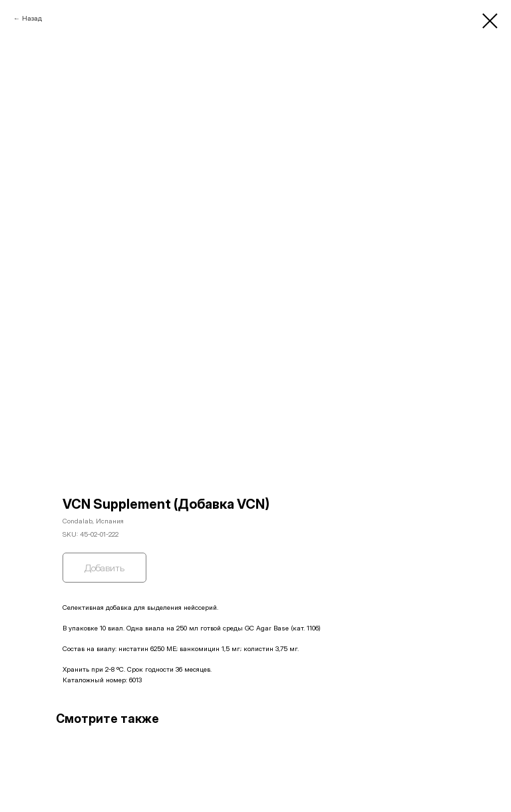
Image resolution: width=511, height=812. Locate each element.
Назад (32, 18)
